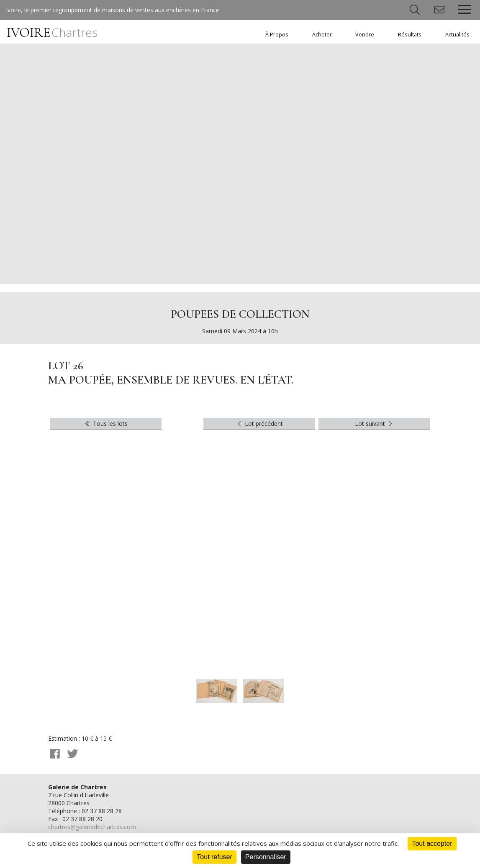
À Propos (277, 35)
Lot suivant (375, 424)
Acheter (322, 35)
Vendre (365, 35)
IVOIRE (52, 32)
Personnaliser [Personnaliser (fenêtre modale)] (266, 857)
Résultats (410, 35)
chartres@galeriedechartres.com (92, 827)
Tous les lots (106, 424)
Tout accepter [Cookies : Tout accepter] (432, 844)
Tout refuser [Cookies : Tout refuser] (214, 857)
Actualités (457, 35)
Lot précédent (259, 424)
